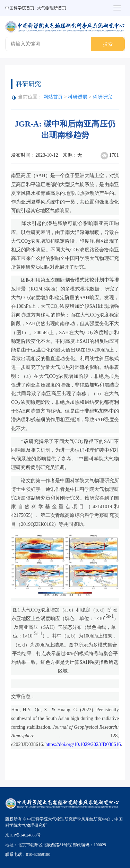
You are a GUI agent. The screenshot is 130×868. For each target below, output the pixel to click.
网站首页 (53, 97)
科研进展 (78, 97)
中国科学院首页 (20, 8)
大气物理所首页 (52, 8)
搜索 (108, 44)
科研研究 (102, 97)
